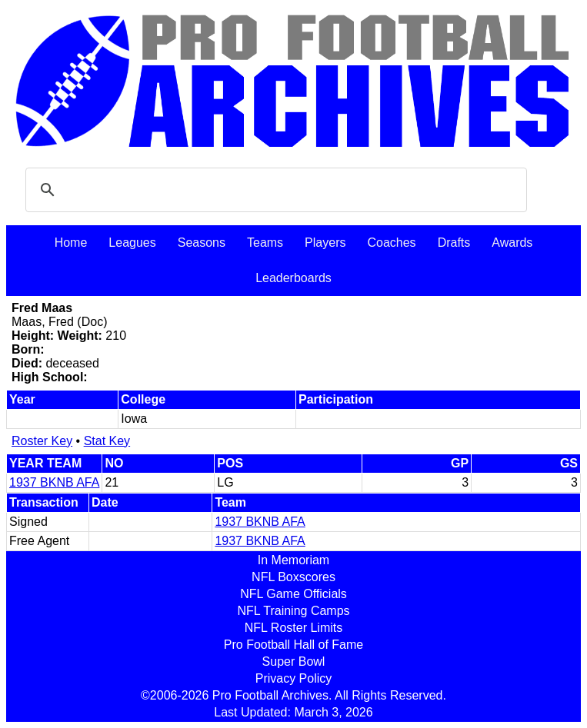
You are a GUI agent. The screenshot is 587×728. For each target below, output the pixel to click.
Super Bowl (294, 662)
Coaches (391, 243)
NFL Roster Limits (293, 628)
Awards (512, 243)
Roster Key (42, 441)
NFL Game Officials (293, 594)
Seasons (202, 243)
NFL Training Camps (293, 611)
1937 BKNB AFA (54, 482)
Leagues (132, 243)
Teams (265, 243)
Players (325, 243)
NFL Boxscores (293, 577)
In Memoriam (293, 560)
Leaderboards (293, 278)
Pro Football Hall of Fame (293, 645)
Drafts (454, 243)
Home (71, 243)
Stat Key (107, 441)
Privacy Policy (294, 678)
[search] (274, 190)
